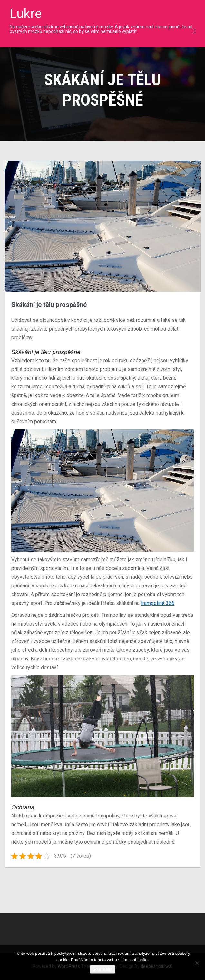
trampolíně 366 (158, 603)
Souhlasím (102, 969)
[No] (197, 963)
